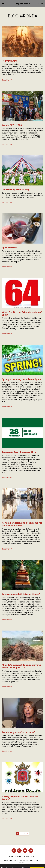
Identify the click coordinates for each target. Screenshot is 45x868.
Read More (7, 80)
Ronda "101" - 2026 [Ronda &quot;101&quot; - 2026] (12, 125)
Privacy (22, 863)
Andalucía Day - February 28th (19, 452)
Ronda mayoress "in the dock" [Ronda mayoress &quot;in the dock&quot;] (18, 732)
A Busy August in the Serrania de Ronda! (20, 798)
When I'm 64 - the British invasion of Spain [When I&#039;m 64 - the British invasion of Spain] (22, 314)
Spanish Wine (9, 248)
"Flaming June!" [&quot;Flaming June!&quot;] (10, 61)
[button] (3, 4)
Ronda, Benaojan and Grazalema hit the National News (22, 524)
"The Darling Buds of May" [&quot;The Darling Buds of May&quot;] (16, 190)
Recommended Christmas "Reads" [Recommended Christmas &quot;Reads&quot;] (21, 594)
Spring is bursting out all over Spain (21, 379)
